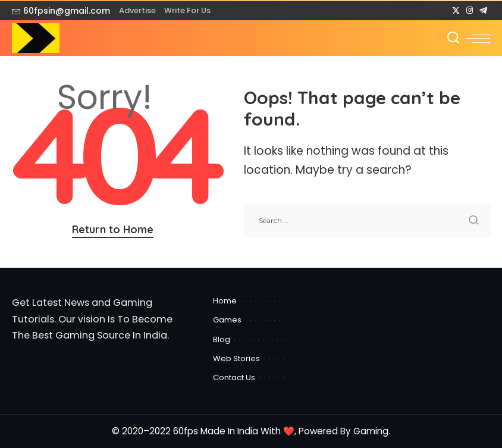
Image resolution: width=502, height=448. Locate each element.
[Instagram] (470, 11)
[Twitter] (456, 11)
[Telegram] (483, 11)
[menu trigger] (478, 38)
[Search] (453, 38)
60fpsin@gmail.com (61, 11)
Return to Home (113, 229)
